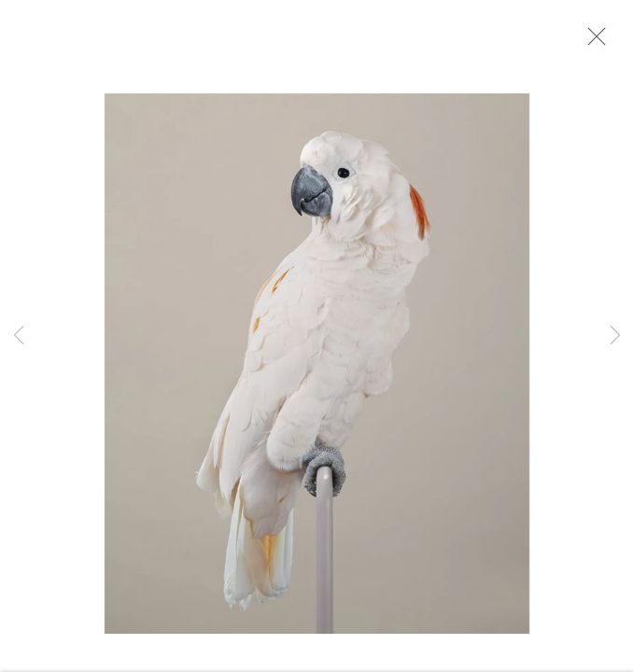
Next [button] (615, 336)
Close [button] (594, 42)
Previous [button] (19, 336)
